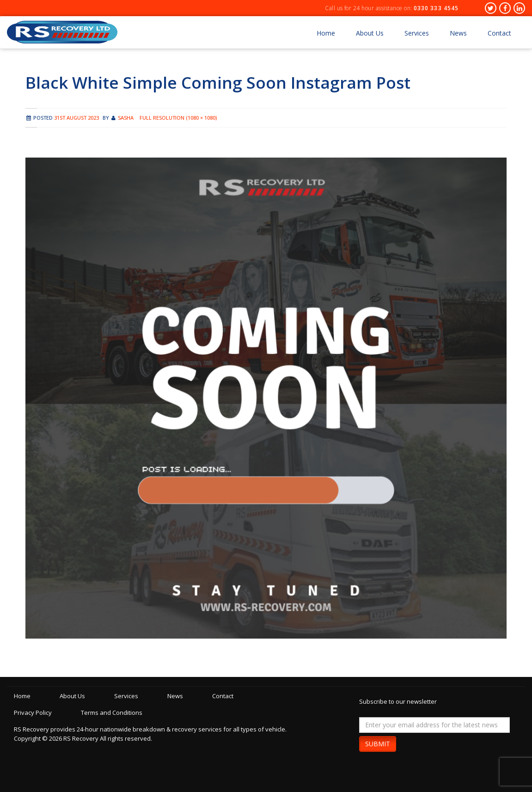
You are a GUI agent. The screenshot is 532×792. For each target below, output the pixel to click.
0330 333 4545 (436, 8)
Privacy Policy (33, 713)
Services (417, 33)
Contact (499, 33)
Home (326, 33)
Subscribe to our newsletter (398, 701)
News (458, 33)
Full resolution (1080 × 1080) (178, 118)
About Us (370, 33)
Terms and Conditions (112, 713)
